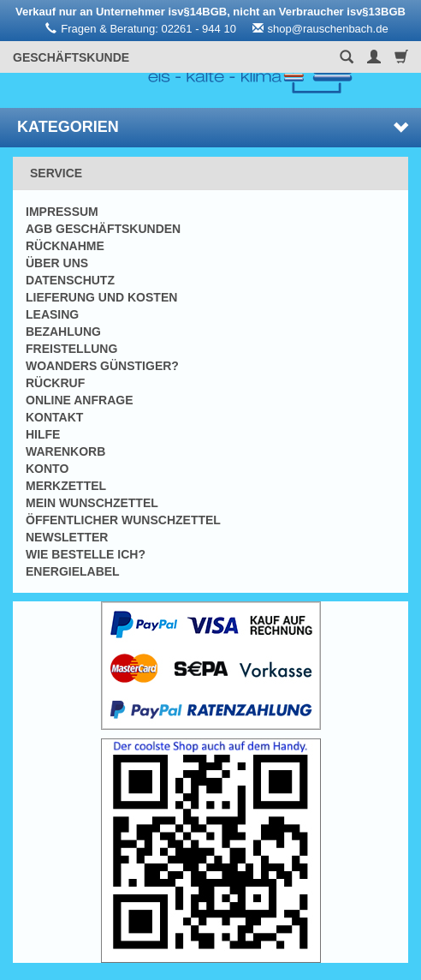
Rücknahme (65, 246)
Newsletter (67, 537)
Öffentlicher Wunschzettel (123, 520)
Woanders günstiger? (102, 366)
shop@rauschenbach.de (328, 29)
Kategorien (213, 127)
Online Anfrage (79, 400)
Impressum (62, 212)
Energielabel (73, 571)
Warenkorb (65, 451)
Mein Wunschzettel (92, 503)
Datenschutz (70, 280)
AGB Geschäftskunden (103, 229)
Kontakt (54, 417)
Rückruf (55, 383)
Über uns (57, 263)
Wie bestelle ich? (86, 554)
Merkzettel (66, 486)
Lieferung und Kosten (101, 297)
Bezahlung (63, 332)
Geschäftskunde (71, 57)
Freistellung (71, 349)
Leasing (52, 314)
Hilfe (43, 434)
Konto (47, 469)
